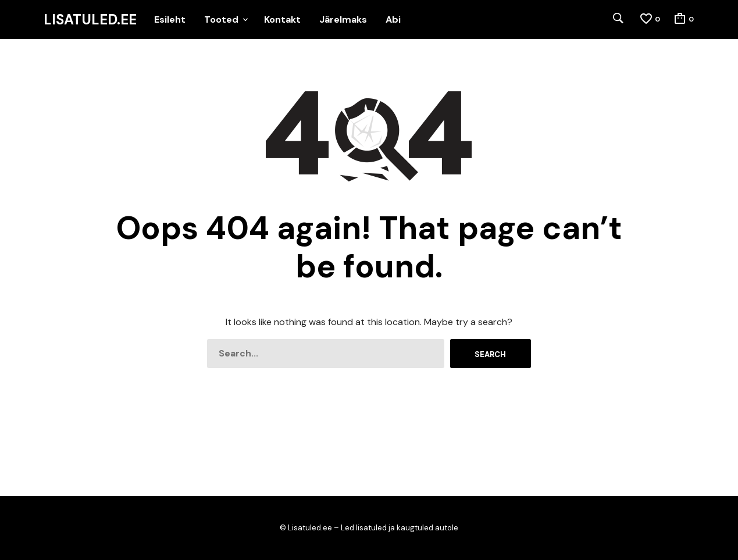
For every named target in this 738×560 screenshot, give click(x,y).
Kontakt (282, 19)
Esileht (170, 19)
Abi (393, 19)
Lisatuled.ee (90, 20)
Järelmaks (343, 19)
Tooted (221, 19)
